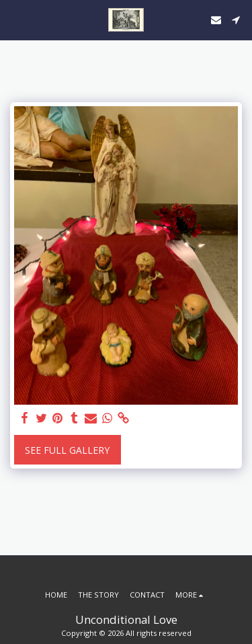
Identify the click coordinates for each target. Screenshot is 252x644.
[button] (15, 19)
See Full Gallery (67, 450)
